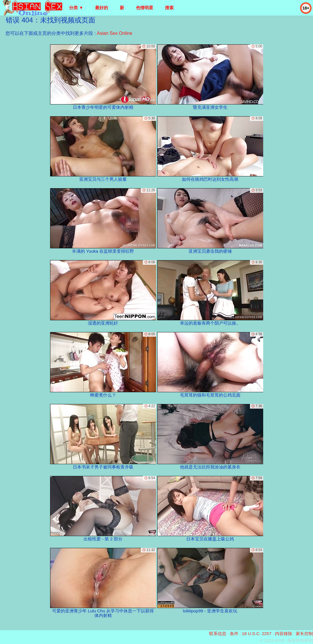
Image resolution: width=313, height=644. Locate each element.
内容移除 (284, 633)
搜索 (169, 8)
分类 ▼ (76, 8)
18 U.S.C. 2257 (257, 633)
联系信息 (218, 633)
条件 (234, 633)
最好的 (102, 8)
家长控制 (304, 633)
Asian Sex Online (114, 33)
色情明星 (145, 8)
